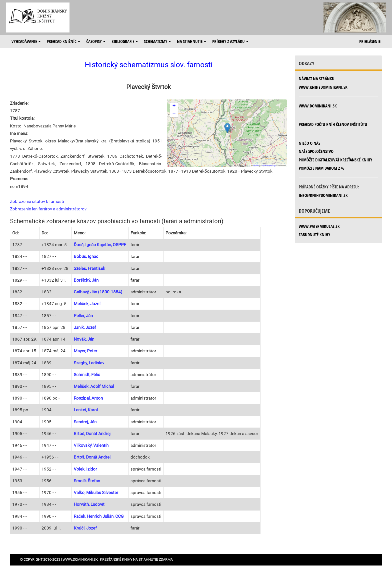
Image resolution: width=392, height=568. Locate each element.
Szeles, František (89, 268)
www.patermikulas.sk (319, 226)
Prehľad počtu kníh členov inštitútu (333, 124)
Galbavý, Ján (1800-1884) (98, 292)
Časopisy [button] (96, 41)
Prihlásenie (370, 41)
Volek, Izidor (85, 469)
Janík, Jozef (85, 327)
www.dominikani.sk (318, 106)
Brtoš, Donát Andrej (92, 434)
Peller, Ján (83, 316)
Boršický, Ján (86, 280)
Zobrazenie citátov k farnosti (37, 201)
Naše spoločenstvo (316, 151)
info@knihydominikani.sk (323, 195)
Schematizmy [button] (157, 41)
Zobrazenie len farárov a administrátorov (48, 209)
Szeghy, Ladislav (89, 363)
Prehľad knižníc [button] (63, 41)
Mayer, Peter (85, 351)
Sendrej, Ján (85, 422)
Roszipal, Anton (88, 398)
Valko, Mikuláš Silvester (96, 493)
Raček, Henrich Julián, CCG (99, 516)
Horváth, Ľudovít (89, 504)
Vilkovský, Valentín (91, 445)
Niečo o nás (309, 143)
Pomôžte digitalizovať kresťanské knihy (335, 160)
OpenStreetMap (269, 166)
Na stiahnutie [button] (191, 41)
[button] (227, 128)
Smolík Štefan (87, 481)
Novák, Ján (84, 339)
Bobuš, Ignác (86, 256)
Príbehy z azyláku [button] (230, 41)
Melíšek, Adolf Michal (94, 386)
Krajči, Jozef (85, 528)
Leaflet (255, 166)
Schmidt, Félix (87, 375)
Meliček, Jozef (87, 304)
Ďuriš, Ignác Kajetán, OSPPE (100, 245)
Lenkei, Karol (86, 410)
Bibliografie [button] (125, 41)
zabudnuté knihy (314, 235)
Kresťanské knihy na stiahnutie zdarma (136, 560)
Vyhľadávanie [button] (26, 41)
